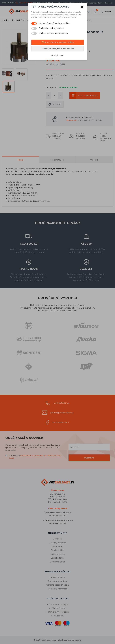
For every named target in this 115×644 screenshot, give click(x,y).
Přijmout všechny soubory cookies (58, 42)
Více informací (58, 55)
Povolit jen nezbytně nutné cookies (58, 49)
